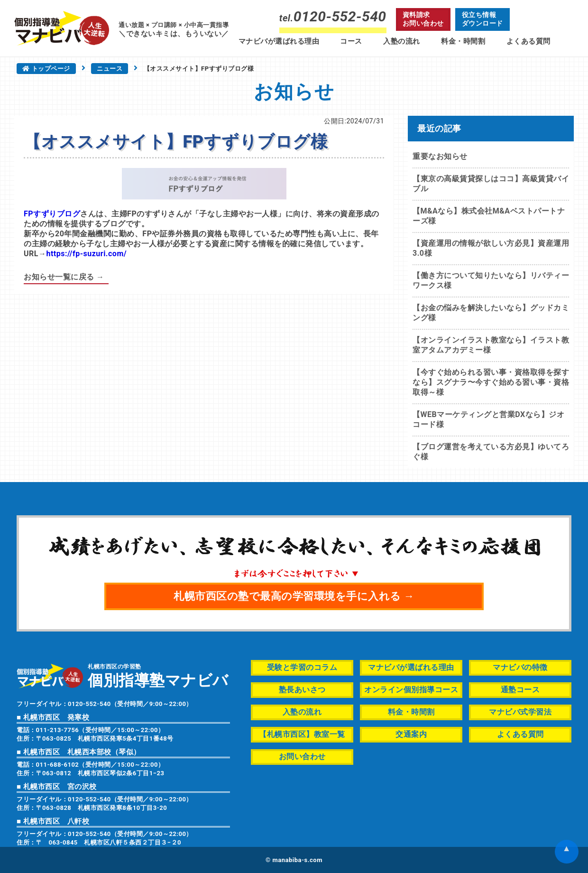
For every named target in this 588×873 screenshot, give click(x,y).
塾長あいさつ (302, 690)
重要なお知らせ (440, 156)
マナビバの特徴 (520, 667)
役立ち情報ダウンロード (482, 19)
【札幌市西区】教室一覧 (302, 734)
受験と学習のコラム (302, 667)
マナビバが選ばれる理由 (279, 41)
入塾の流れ (402, 41)
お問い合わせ (302, 757)
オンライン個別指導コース (411, 690)
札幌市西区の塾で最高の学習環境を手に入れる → (294, 596)
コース (351, 41)
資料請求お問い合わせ (423, 19)
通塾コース (520, 690)
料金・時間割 (463, 41)
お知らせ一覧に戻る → (64, 277)
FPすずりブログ (52, 214)
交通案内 (411, 734)
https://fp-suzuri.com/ (86, 254)
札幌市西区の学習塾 (158, 675)
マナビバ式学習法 (520, 712)
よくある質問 (528, 41)
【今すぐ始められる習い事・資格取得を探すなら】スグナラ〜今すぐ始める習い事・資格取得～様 (491, 382)
